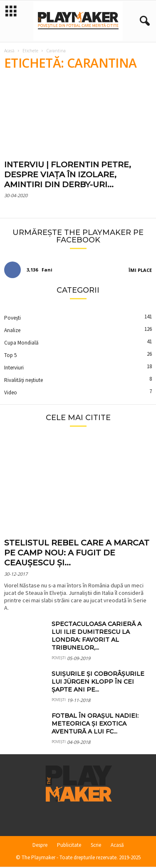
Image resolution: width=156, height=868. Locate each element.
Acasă (9, 51)
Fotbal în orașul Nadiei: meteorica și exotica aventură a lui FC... (95, 724)
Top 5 (10, 356)
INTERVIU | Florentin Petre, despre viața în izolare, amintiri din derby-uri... (68, 175)
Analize (12, 331)
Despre (40, 846)
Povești (12, 319)
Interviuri (14, 368)
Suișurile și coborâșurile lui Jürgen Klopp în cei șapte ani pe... (98, 682)
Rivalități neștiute (24, 381)
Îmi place (140, 271)
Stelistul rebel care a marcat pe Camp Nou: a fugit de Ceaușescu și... (77, 554)
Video (11, 393)
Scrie (96, 846)
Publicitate (69, 846)
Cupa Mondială (21, 344)
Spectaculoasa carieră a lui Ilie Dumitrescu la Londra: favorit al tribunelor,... (97, 637)
